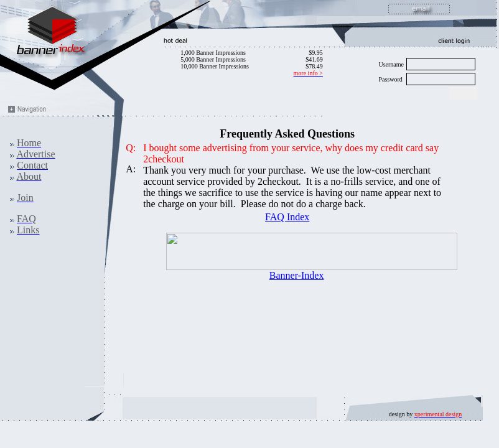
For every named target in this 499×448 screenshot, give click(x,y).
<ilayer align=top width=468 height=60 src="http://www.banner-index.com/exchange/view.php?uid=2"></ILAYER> (312, 251)
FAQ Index (287, 217)
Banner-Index (297, 275)
